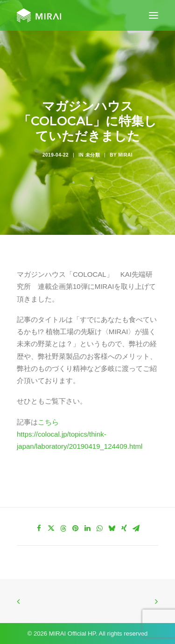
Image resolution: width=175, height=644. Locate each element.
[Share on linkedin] (88, 528)
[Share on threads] (63, 528)
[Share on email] (136, 528)
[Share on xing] (124, 528)
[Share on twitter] (51, 528)
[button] (154, 15)
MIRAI (125, 155)
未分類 (93, 155)
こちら (48, 422)
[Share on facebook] (39, 528)
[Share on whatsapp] (100, 528)
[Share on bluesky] (112, 528)
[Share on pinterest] (76, 528)
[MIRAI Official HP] (39, 15)
